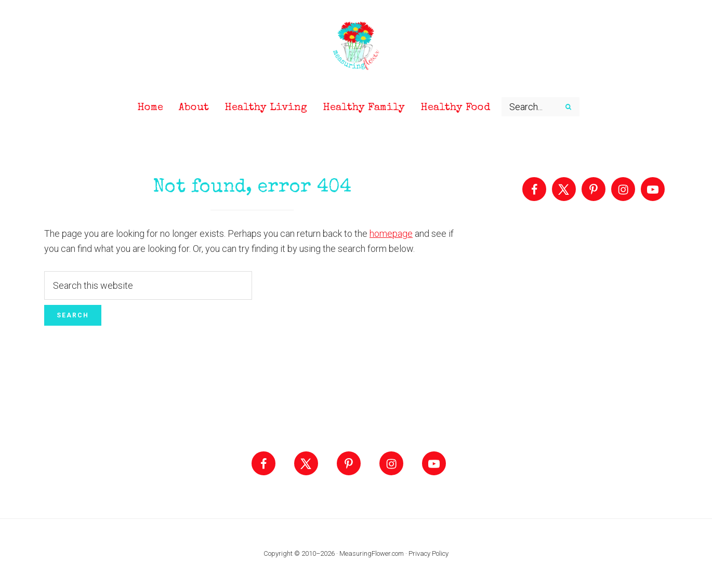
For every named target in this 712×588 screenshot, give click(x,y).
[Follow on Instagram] (623, 189)
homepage (391, 233)
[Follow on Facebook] (534, 189)
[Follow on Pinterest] (594, 189)
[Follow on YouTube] (653, 189)
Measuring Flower (356, 47)
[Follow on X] (564, 189)
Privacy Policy (428, 553)
